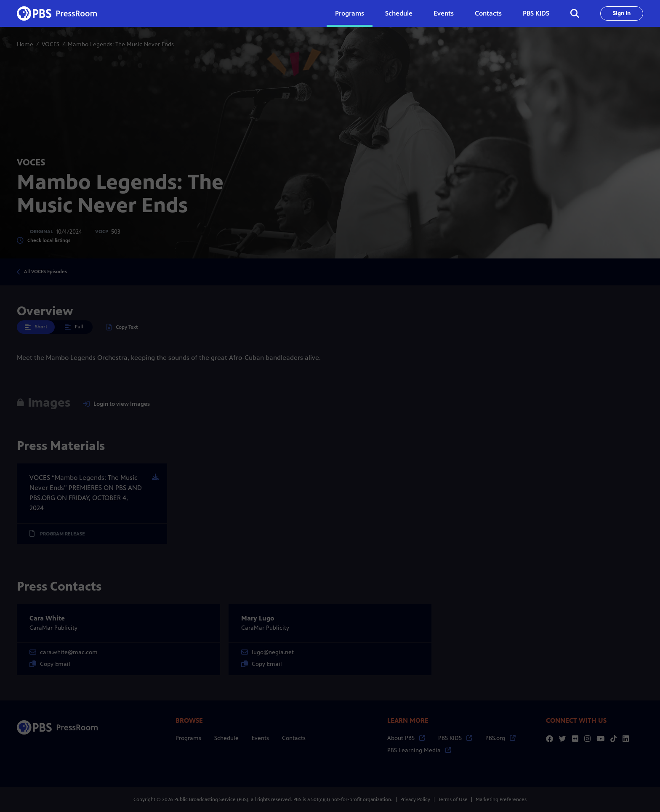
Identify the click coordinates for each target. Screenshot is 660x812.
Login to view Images (116, 404)
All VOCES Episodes (45, 272)
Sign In (622, 13)
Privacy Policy (415, 799)
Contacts (488, 13)
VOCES (51, 44)
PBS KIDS (536, 13)
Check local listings (44, 241)
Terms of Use (453, 799)
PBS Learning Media (419, 750)
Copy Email (50, 664)
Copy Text (122, 327)
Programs (188, 738)
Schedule (399, 13)
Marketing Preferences (501, 799)
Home (25, 44)
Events (444, 13)
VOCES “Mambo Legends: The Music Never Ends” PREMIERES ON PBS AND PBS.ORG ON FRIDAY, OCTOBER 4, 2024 (86, 493)
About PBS (406, 738)
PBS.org (500, 738)
